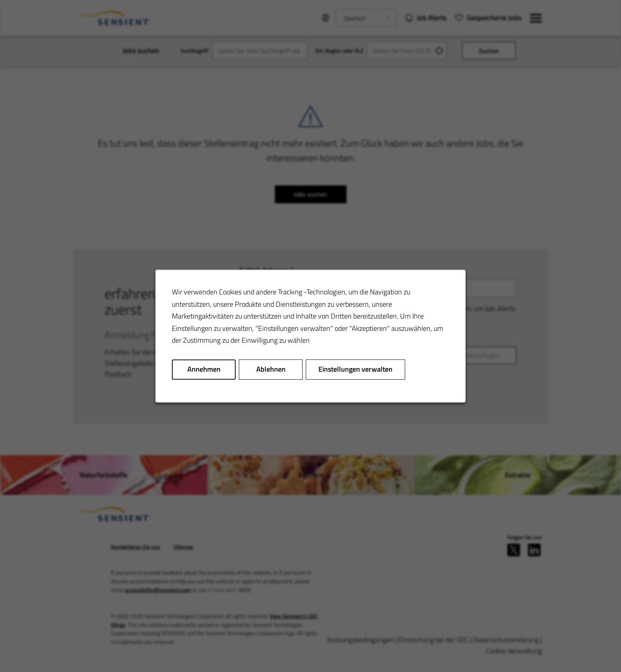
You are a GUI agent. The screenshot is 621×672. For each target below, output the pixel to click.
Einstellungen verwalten (355, 369)
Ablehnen (271, 369)
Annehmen (204, 369)
